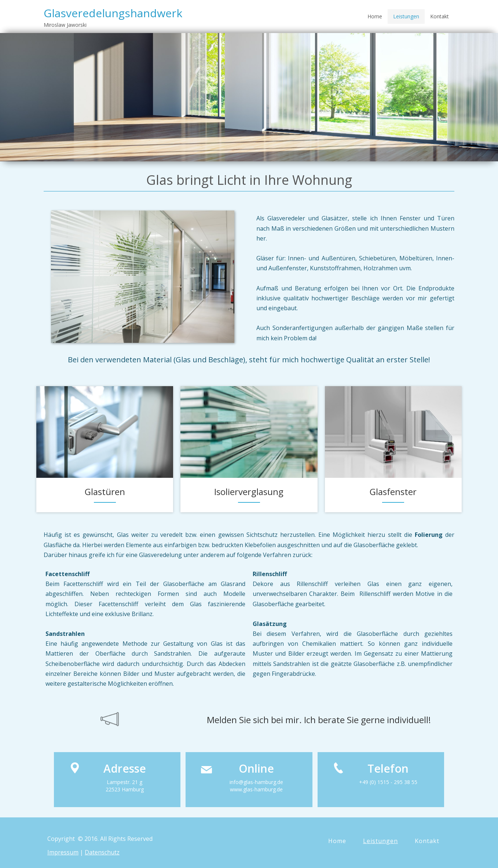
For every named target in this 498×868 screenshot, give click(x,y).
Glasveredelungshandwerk (113, 13)
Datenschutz (102, 852)
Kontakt (440, 16)
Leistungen (406, 16)
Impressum (63, 852)
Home (375, 16)
